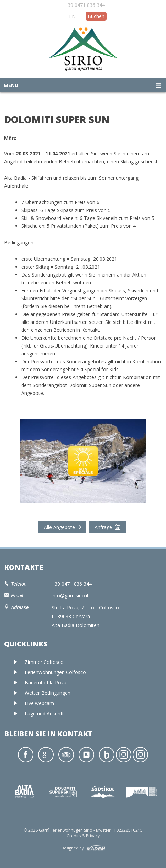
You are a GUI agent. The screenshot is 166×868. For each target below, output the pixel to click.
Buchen (96, 16)
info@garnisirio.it (70, 595)
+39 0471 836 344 (85, 5)
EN (72, 16)
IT (63, 16)
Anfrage (103, 527)
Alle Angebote (59, 527)
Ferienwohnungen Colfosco (55, 672)
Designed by (73, 848)
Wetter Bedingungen (48, 693)
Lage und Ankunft (44, 713)
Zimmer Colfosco (44, 662)
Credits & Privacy (83, 836)
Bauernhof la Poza (46, 683)
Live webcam (39, 703)
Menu (11, 85)
